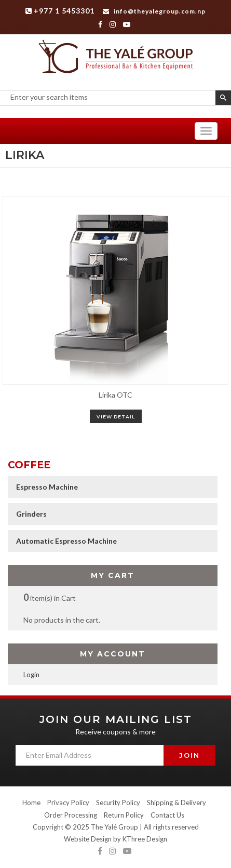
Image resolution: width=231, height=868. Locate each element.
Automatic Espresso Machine (66, 541)
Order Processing (71, 815)
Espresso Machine (47, 487)
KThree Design (145, 839)
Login (31, 675)
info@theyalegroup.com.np (154, 11)
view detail (116, 417)
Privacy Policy (68, 803)
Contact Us (167, 815)
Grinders (31, 514)
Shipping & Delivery (176, 803)
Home (31, 803)
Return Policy (124, 815)
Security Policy (118, 803)
